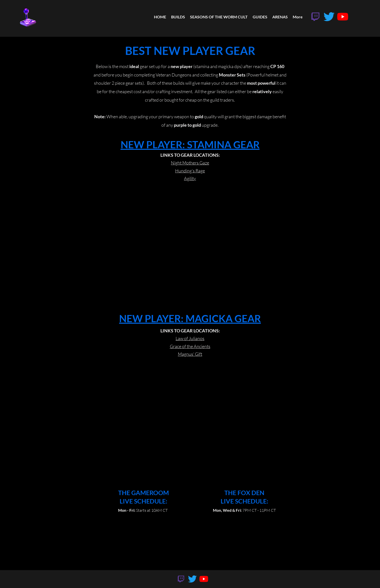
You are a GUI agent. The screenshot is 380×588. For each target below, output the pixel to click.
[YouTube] (343, 17)
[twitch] (315, 17)
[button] (260, 17)
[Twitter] (329, 17)
